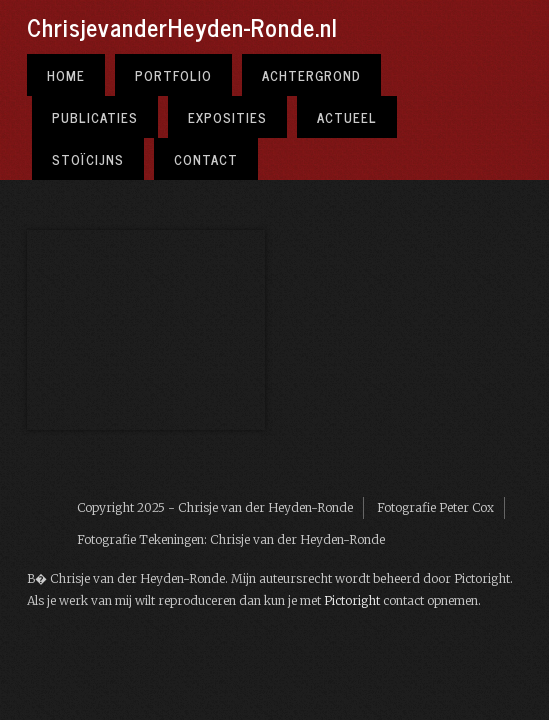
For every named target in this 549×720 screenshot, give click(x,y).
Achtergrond (311, 75)
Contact (206, 159)
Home (66, 75)
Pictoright (352, 600)
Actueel (347, 117)
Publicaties (95, 117)
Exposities (227, 117)
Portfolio (173, 75)
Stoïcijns (88, 159)
